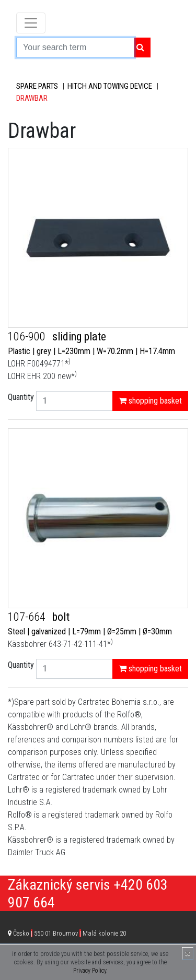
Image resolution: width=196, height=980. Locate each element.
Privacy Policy (90, 971)
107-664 (28, 617)
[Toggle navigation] (31, 23)
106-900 (28, 336)
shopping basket (150, 401)
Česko (70, 933)
